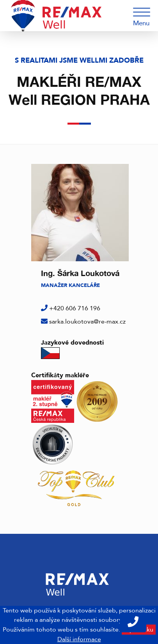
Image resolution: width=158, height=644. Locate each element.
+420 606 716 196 (75, 308)
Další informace (79, 639)
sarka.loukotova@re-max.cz (87, 322)
